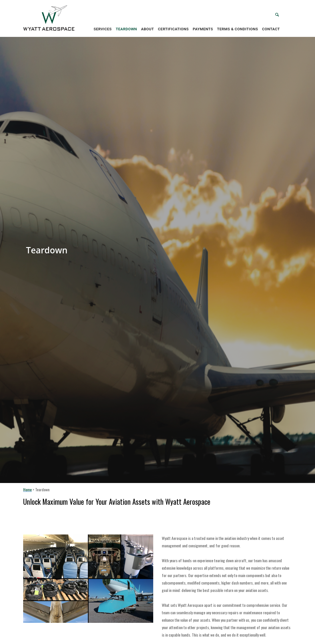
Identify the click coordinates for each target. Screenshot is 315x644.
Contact (271, 29)
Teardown (126, 29)
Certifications (174, 29)
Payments (203, 29)
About (148, 29)
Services (102, 29)
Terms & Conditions (237, 29)
